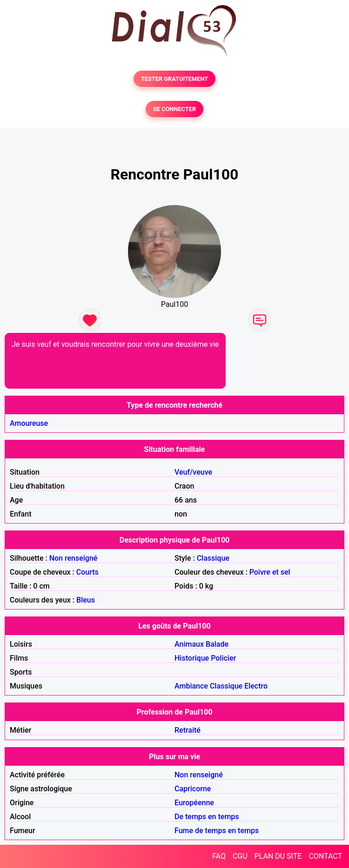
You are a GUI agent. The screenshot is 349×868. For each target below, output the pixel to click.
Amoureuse (29, 423)
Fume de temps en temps (217, 831)
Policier (223, 658)
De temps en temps (207, 817)
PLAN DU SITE (278, 856)
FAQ (219, 856)
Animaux (189, 644)
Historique (192, 658)
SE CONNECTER (174, 109)
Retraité (188, 730)
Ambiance (191, 686)
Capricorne (193, 789)
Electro (256, 686)
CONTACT (325, 856)
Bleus (86, 600)
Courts (87, 572)
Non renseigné (74, 558)
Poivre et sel (270, 572)
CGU (240, 856)
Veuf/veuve (193, 472)
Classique (213, 558)
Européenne (194, 803)
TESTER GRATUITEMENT (175, 79)
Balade (217, 644)
